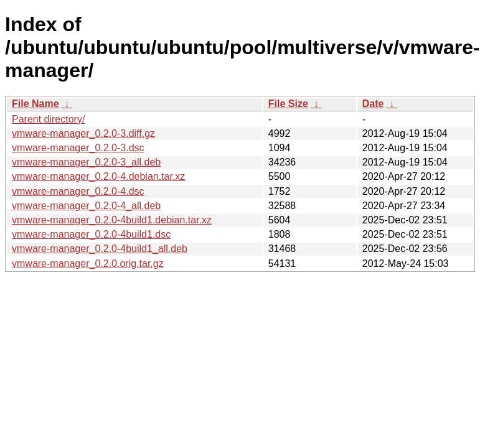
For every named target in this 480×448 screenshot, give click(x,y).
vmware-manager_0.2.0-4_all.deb (86, 206)
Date (373, 104)
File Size (288, 104)
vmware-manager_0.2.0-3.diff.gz (83, 133)
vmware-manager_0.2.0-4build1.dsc (91, 234)
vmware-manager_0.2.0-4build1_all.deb (100, 249)
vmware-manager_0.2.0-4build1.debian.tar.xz (112, 220)
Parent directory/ (48, 119)
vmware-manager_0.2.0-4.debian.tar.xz (98, 176)
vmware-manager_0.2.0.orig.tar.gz (88, 264)
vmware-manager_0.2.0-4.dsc (78, 191)
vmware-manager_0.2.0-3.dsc (78, 148)
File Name (35, 104)
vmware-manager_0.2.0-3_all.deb (86, 162)
